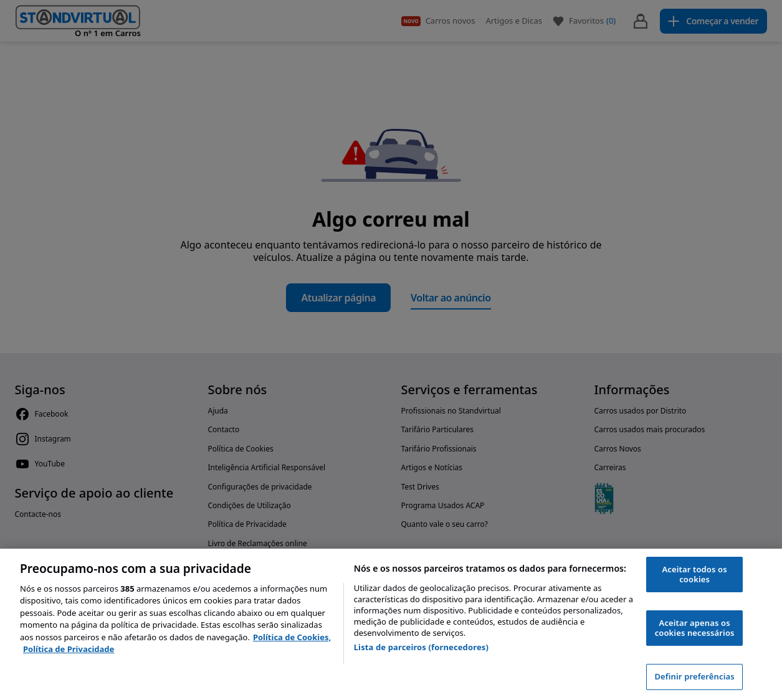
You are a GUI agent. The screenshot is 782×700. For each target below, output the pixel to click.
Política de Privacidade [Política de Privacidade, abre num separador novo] (69, 649)
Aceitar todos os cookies (695, 574)
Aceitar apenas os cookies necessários (695, 628)
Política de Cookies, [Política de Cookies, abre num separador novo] (292, 637)
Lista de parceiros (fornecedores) (421, 647)
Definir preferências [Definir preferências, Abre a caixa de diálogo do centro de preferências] (694, 676)
